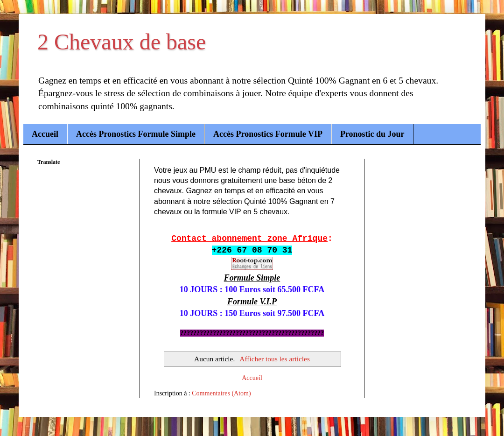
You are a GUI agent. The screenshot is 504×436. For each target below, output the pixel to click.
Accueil (45, 134)
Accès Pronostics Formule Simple (136, 134)
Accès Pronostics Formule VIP (268, 134)
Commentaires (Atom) (221, 393)
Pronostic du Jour (372, 134)
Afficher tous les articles (275, 359)
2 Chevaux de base (122, 42)
